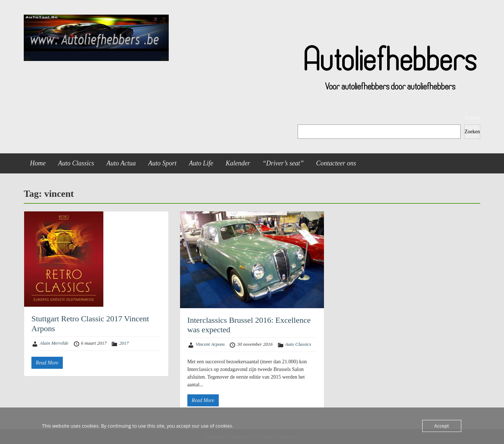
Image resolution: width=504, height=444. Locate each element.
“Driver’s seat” (283, 163)
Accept (442, 426)
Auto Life (201, 163)
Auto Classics (76, 163)
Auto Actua (121, 163)
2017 (124, 343)
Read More (47, 363)
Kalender (238, 163)
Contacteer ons (336, 163)
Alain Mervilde (54, 343)
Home (38, 163)
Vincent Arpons (210, 344)
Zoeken (473, 118)
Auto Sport (163, 163)
